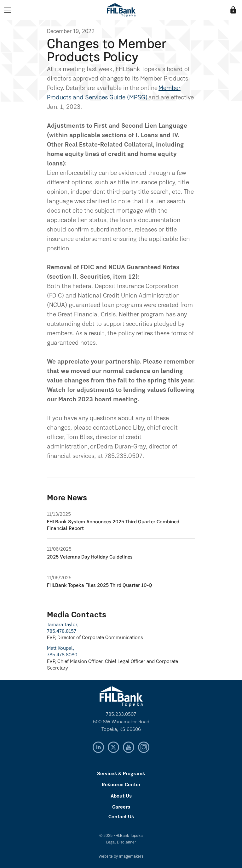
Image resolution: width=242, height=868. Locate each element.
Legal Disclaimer (121, 842)
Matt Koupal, (60, 648)
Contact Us (121, 817)
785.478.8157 (62, 632)
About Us (121, 796)
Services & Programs (121, 774)
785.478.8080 (62, 655)
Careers (121, 807)
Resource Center (121, 785)
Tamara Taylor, (63, 625)
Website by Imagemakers (121, 857)
